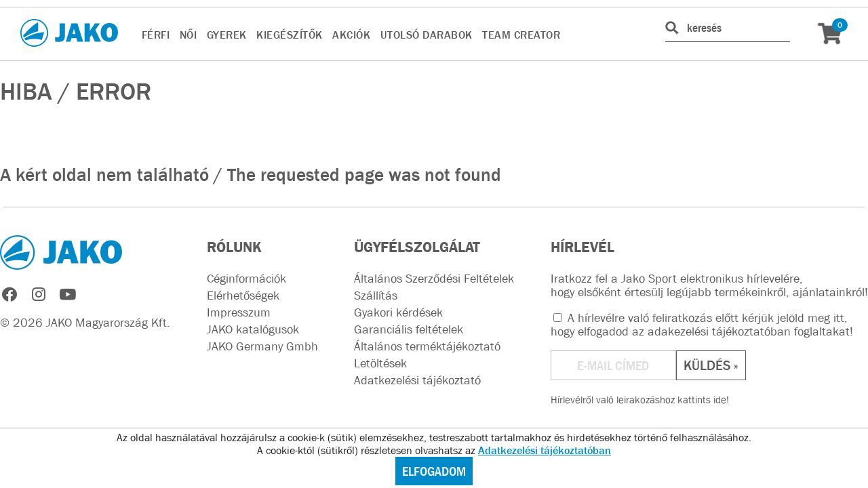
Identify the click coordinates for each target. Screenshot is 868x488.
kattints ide (702, 400)
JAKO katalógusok (253, 329)
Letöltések (380, 363)
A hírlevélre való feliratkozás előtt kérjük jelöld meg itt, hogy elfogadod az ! (702, 325)
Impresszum (239, 312)
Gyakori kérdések (398, 312)
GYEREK (227, 35)
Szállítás (376, 296)
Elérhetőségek (243, 296)
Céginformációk (246, 279)
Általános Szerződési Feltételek (434, 279)
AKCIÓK (351, 35)
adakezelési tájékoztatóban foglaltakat (749, 331)
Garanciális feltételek (409, 329)
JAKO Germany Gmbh (262, 346)
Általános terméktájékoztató (427, 346)
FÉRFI (156, 35)
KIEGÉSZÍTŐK (290, 35)
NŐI (189, 35)
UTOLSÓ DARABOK (427, 35)
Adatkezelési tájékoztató (417, 380)
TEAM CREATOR (521, 35)
